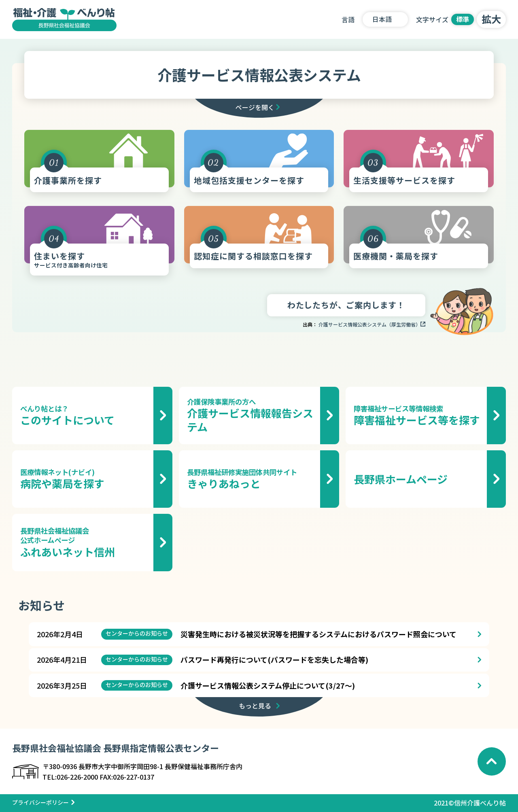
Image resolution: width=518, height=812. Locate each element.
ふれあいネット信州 (85, 542)
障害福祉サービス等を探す (418, 416)
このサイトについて (85, 416)
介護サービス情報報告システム (252, 415)
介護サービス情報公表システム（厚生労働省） (369, 324)
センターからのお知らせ (137, 633)
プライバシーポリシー (40, 802)
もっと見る (255, 706)
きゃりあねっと (252, 479)
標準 (463, 19)
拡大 (491, 19)
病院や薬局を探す (85, 479)
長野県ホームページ (401, 479)
